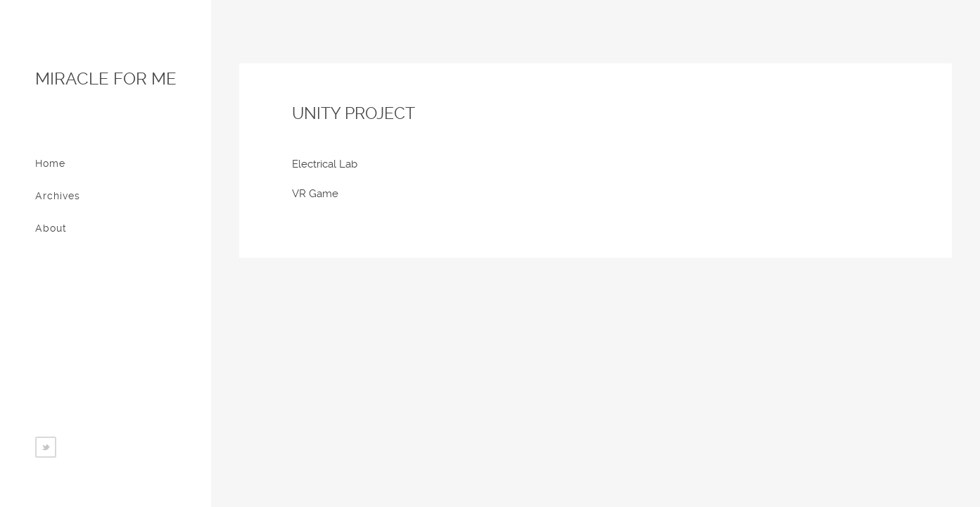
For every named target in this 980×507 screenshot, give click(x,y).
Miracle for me (106, 79)
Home (50, 163)
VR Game (315, 194)
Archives (58, 196)
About (51, 228)
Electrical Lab (325, 164)
